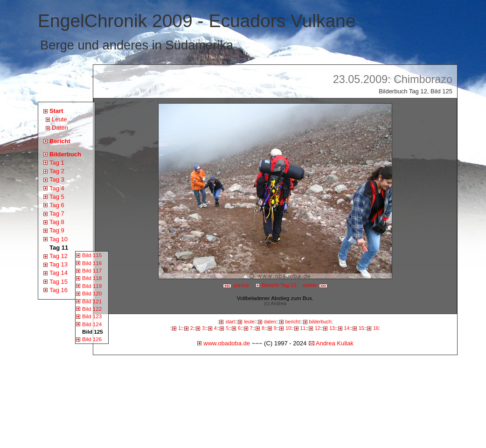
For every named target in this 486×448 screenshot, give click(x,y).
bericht (293, 322)
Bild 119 (92, 286)
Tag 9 (57, 230)
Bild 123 (92, 316)
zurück (236, 285)
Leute (59, 119)
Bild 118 (92, 278)
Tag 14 (59, 273)
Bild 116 (92, 263)
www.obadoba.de (227, 343)
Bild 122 (92, 309)
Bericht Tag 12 (279, 285)
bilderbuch (320, 322)
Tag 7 (57, 213)
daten (270, 322)
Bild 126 (92, 339)
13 (332, 328)
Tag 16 (59, 290)
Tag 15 (59, 282)
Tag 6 (57, 205)
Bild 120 (92, 293)
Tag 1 (57, 163)
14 (347, 328)
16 (376, 328)
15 (361, 328)
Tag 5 (57, 197)
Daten (60, 128)
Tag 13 (59, 264)
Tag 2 (57, 171)
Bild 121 (92, 301)
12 (318, 328)
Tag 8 (57, 222)
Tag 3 (57, 179)
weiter (315, 285)
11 (303, 328)
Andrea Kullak (335, 343)
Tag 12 (59, 256)
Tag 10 (59, 239)
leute (249, 322)
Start (56, 111)
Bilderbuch (65, 154)
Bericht (60, 141)
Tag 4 (57, 188)
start (230, 322)
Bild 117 (92, 270)
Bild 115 (92, 255)
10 (288, 328)
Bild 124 (92, 324)
